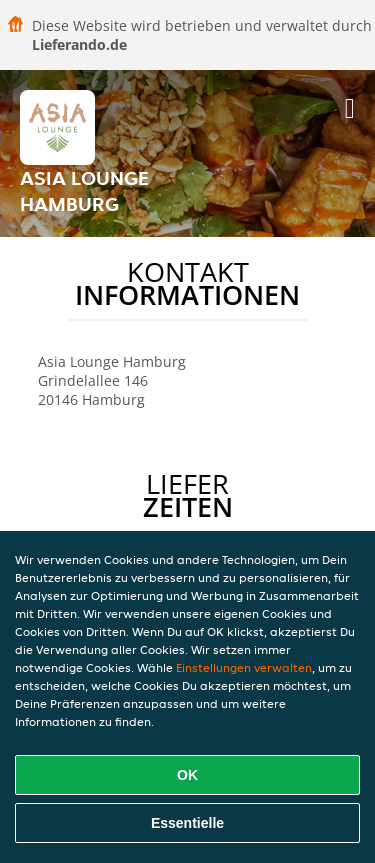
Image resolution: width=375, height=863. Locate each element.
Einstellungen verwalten (244, 667)
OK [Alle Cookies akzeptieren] (187, 775)
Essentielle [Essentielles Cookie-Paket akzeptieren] (187, 823)
